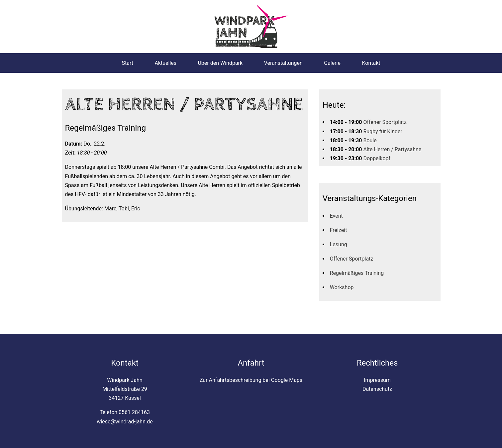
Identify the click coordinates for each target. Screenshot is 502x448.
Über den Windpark (220, 63)
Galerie (332, 63)
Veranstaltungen (283, 63)
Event (336, 216)
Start (128, 63)
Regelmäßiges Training (357, 273)
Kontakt (371, 63)
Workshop (342, 287)
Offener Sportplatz (385, 122)
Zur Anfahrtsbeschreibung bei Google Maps (251, 380)
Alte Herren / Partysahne (392, 149)
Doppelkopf (377, 158)
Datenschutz (377, 389)
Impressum (377, 380)
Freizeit (339, 230)
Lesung (339, 244)
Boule (370, 140)
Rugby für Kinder (383, 131)
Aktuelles (165, 63)
